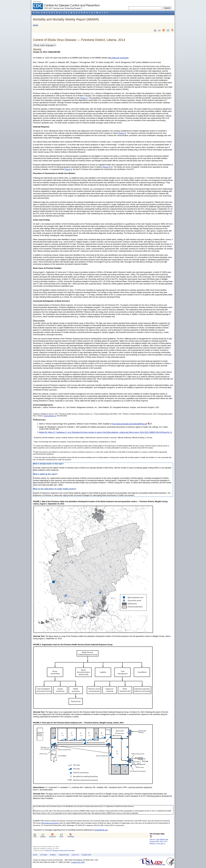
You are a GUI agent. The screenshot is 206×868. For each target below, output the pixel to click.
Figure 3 (106, 167)
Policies (53, 855)
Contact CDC (87, 855)
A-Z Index (44, 855)
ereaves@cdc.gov (50, 416)
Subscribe (53, 837)
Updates (43, 837)
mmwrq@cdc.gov (101, 830)
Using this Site (64, 855)
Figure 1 (84, 98)
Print (35, 837)
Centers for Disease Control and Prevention (60, 851)
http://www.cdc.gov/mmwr (50, 823)
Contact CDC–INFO (78, 862)
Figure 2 (122, 133)
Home (35, 855)
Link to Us (75, 855)
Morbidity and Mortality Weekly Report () (66, 19)
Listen (61, 837)
